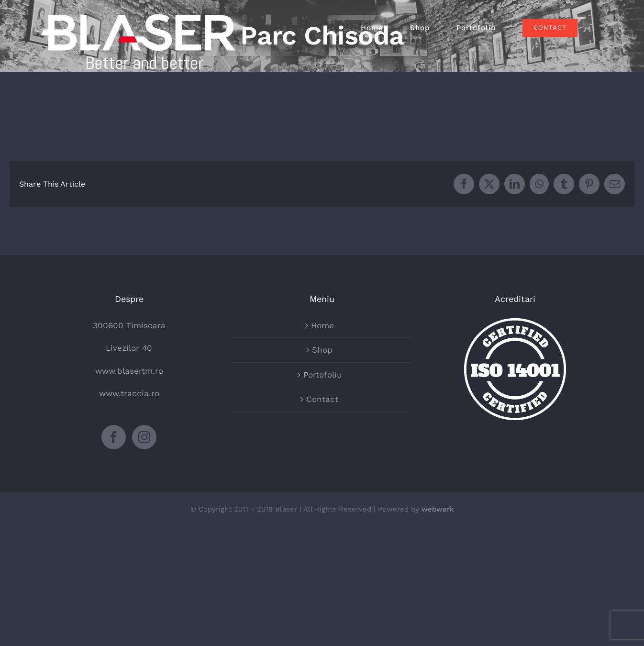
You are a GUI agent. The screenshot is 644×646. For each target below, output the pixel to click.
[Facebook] (114, 437)
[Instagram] (144, 437)
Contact (322, 399)
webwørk (438, 509)
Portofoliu (322, 375)
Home (322, 325)
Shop (322, 350)
